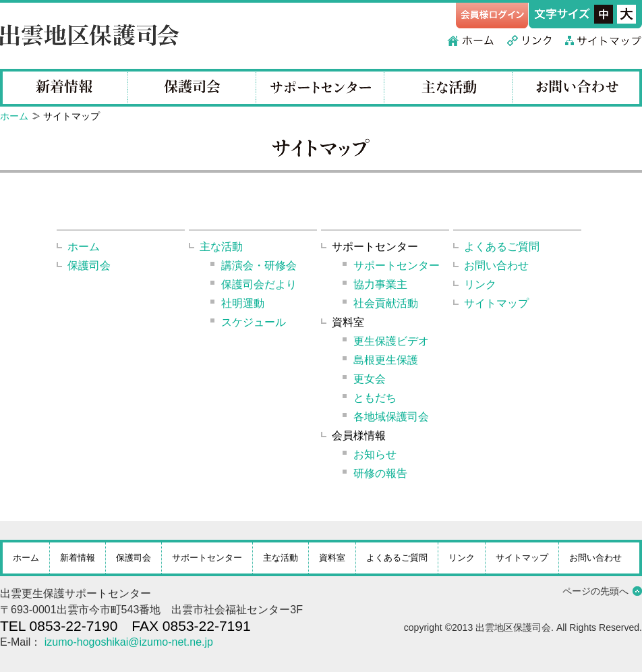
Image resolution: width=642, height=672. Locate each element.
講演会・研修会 (259, 265)
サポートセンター (320, 88)
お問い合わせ (577, 88)
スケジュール (254, 322)
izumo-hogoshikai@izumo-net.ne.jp (129, 642)
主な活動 (448, 88)
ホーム (470, 40)
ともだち (375, 398)
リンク (529, 40)
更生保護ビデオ (391, 341)
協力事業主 (380, 284)
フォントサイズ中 (604, 14)
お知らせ (375, 454)
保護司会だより (259, 284)
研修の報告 (380, 473)
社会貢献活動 (386, 303)
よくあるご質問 (502, 247)
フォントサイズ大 (626, 14)
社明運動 (243, 303)
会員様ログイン (492, 16)
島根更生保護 (386, 360)
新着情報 (64, 88)
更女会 (370, 379)
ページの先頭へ (595, 591)
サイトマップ (603, 40)
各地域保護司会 (391, 417)
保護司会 (192, 88)
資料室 (332, 558)
